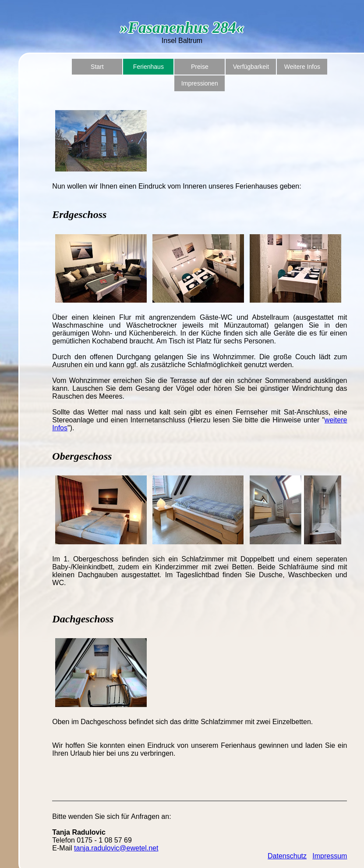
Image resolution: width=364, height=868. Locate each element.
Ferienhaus (148, 67)
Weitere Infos (302, 67)
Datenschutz (287, 856)
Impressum (330, 856)
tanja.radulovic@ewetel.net (116, 848)
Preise (200, 67)
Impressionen (200, 83)
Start (97, 67)
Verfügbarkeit (251, 67)
